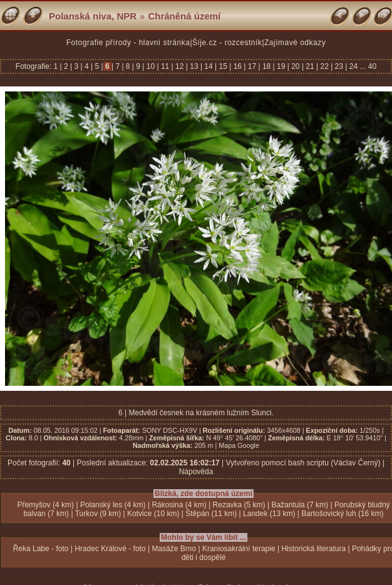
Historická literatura (313, 549)
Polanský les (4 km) (113, 505)
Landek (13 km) (269, 514)
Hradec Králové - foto (110, 549)
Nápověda (196, 472)
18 (267, 66)
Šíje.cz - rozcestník (227, 43)
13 (194, 66)
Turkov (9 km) (98, 514)
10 (150, 66)
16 (237, 66)
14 (209, 66)
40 (372, 66)
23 (339, 66)
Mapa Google (239, 445)
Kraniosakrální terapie (239, 549)
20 (296, 66)
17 (252, 66)
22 (324, 66)
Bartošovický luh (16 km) (342, 514)
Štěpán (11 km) (211, 514)
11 (165, 66)
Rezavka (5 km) (239, 505)
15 (223, 66)
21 (310, 66)
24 (353, 66)
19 (281, 66)
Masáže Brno (174, 549)
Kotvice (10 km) (153, 514)
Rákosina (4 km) (179, 505)
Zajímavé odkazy (295, 43)
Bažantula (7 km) (300, 505)
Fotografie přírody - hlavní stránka (128, 43)
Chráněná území (184, 16)
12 (180, 66)
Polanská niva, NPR (93, 16)
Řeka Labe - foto (41, 549)
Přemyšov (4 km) (45, 505)
